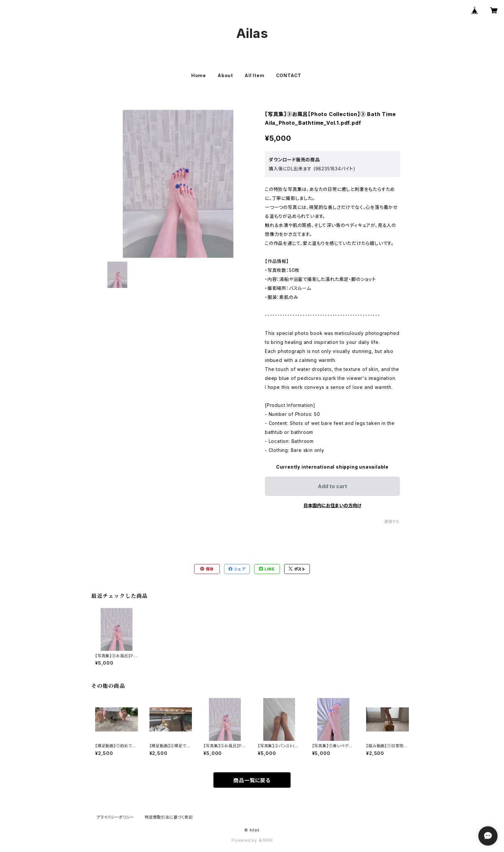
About (225, 75)
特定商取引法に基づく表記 (169, 817)
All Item (254, 75)
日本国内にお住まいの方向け (332, 505)
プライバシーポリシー (115, 817)
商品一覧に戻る (252, 780)
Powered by (252, 840)
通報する (392, 521)
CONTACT (289, 75)
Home (199, 75)
